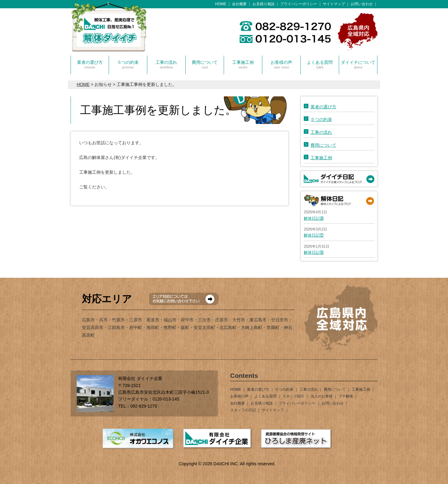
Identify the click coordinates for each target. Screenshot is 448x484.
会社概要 (239, 4)
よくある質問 (320, 64)
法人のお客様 (322, 396)
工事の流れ (166, 64)
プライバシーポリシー (299, 4)
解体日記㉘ (314, 218)
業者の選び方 (90, 64)
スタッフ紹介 (293, 396)
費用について (205, 64)
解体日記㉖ (314, 252)
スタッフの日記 (243, 410)
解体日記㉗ (314, 235)
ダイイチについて (358, 64)
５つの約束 (128, 64)
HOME (221, 4)
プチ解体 (346, 396)
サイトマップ (334, 4)
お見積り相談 (264, 4)
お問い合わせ (362, 4)
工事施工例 (243, 64)
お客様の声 (281, 64)
